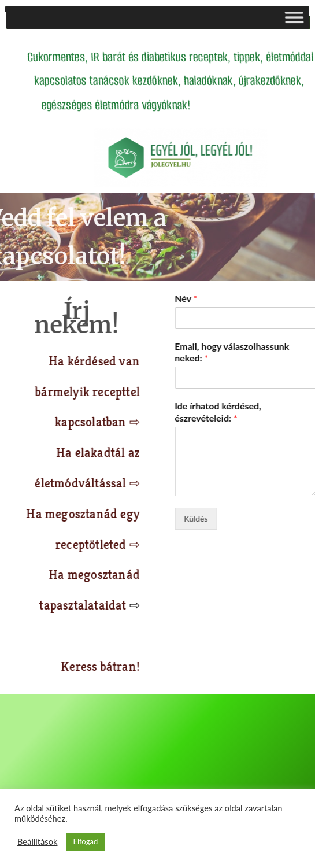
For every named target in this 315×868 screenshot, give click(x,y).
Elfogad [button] (85, 841)
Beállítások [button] (37, 842)
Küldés (248, 518)
